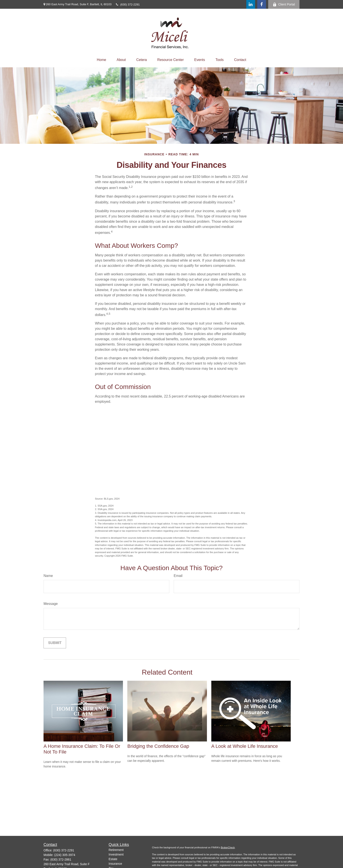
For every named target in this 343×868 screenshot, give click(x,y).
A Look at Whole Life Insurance (245, 746)
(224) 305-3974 (65, 855)
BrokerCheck (228, 847)
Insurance (115, 864)
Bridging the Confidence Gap (158, 746)
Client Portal (284, 4)
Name (48, 576)
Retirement (116, 850)
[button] (102, 60)
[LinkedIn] (251, 4)
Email (178, 576)
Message (51, 604)
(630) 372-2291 (128, 4)
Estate (113, 859)
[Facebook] (262, 4)
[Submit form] (55, 643)
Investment (116, 854)
